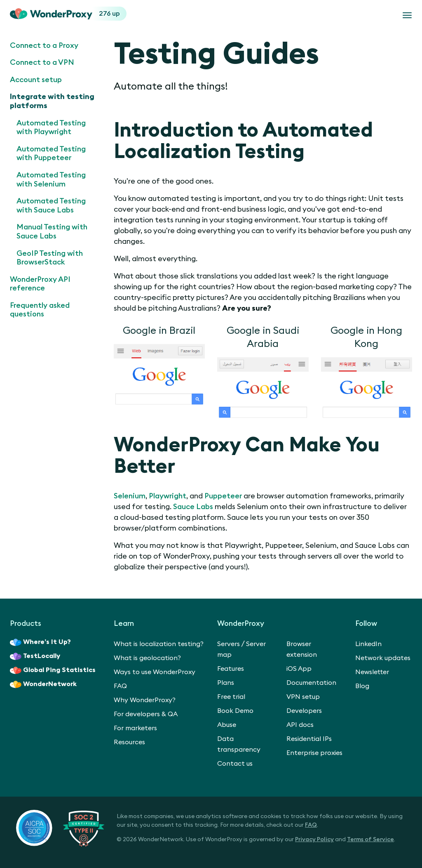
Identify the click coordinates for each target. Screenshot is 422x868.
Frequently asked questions (40, 310)
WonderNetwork (43, 684)
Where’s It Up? (40, 642)
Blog (362, 686)
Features (231, 669)
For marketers (135, 728)
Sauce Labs (193, 507)
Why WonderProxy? (145, 700)
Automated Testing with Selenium (51, 179)
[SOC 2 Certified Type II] (60, 828)
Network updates (383, 658)
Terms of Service (370, 840)
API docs (300, 725)
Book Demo (235, 711)
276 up (109, 14)
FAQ (120, 686)
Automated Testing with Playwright (51, 127)
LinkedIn (368, 644)
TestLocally (35, 656)
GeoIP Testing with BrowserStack (50, 258)
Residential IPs (309, 739)
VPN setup (303, 697)
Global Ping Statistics (53, 670)
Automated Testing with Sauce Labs (51, 205)
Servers (229, 644)
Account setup (36, 80)
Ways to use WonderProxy (155, 672)
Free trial (231, 697)
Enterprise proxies (314, 753)
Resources (129, 742)
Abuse (227, 725)
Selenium (130, 496)
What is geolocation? (147, 658)
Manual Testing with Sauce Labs (52, 231)
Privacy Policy (314, 840)
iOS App (299, 669)
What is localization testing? (159, 644)
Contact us (235, 764)
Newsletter (372, 672)
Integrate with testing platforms (52, 101)
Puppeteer (223, 496)
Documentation (311, 683)
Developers (304, 711)
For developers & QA (146, 714)
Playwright (168, 496)
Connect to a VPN (42, 62)
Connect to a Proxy (44, 45)
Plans (226, 683)
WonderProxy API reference (40, 284)
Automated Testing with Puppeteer (51, 153)
